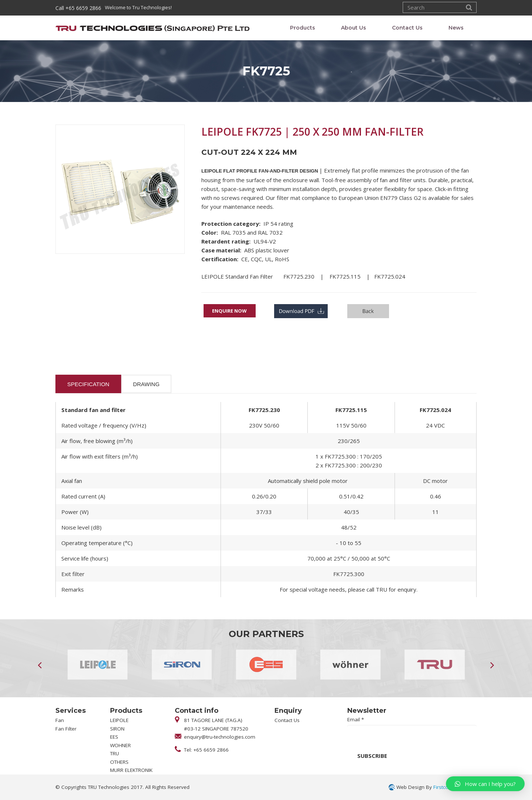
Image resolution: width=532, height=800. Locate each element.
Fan (60, 720)
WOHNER (120, 745)
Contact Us (287, 720)
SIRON (117, 729)
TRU (115, 753)
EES (114, 737)
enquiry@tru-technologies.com (220, 737)
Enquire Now (229, 311)
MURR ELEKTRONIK (131, 770)
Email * (356, 719)
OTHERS (119, 762)
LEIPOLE (119, 720)
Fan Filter (66, 729)
